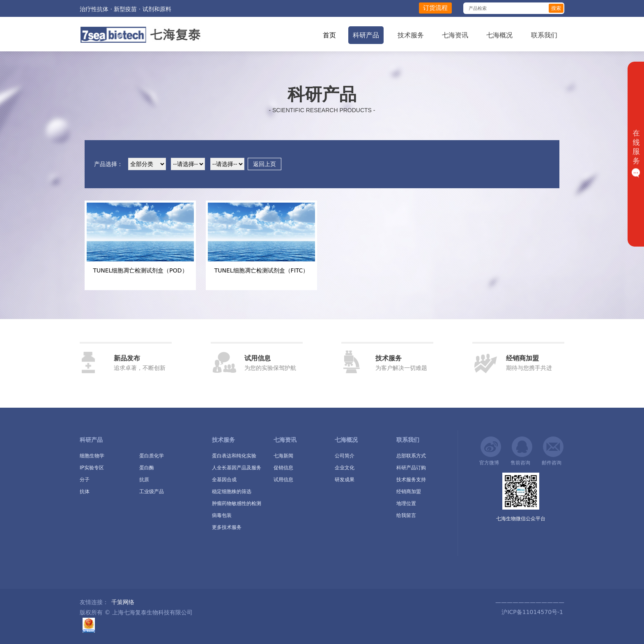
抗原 (144, 480)
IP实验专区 (92, 468)
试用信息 (283, 480)
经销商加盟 (409, 492)
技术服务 (411, 35)
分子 (85, 480)
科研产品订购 (411, 468)
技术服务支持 (411, 480)
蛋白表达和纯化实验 (234, 456)
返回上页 (264, 164)
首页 (329, 35)
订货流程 (435, 8)
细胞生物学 (92, 456)
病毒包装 (222, 515)
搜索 (556, 8)
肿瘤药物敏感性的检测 (237, 503)
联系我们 (544, 35)
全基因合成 (224, 480)
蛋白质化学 (152, 456)
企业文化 (345, 468)
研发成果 (345, 480)
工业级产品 (152, 492)
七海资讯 (455, 35)
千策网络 (123, 602)
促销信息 (283, 468)
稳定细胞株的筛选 (232, 492)
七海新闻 (283, 456)
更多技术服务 (227, 527)
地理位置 (406, 503)
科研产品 (366, 35)
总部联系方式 (411, 456)
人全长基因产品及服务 (237, 468)
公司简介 (345, 456)
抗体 (85, 492)
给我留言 (406, 515)
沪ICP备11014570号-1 (531, 612)
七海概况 (499, 35)
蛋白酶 (147, 468)
